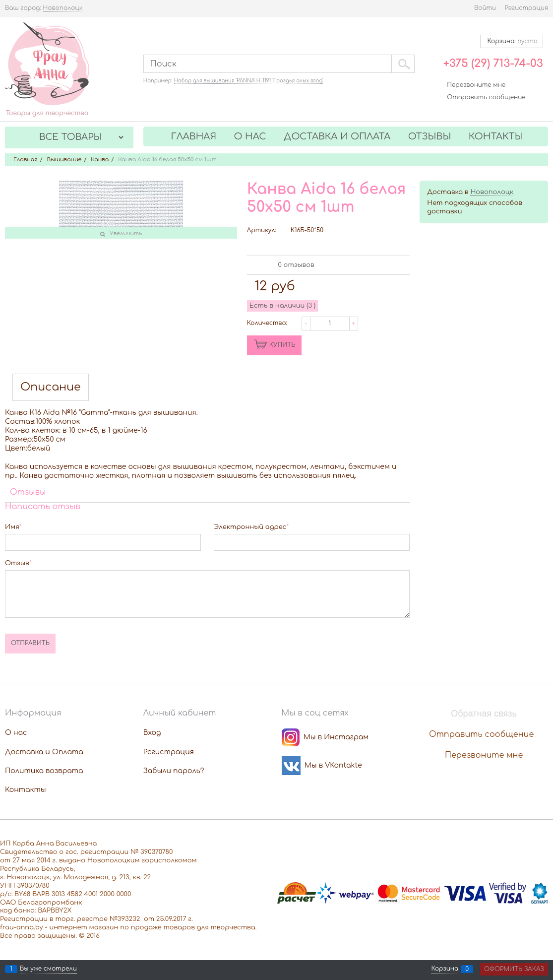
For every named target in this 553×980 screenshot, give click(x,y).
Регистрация (526, 8)
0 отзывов (296, 265)
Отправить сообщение (486, 97)
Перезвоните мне (476, 85)
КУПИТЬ (282, 345)
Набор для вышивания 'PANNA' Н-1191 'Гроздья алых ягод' (249, 81)
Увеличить (126, 233)
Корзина (445, 969)
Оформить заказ (514, 969)
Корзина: (512, 41)
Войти (485, 8)
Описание (51, 387)
